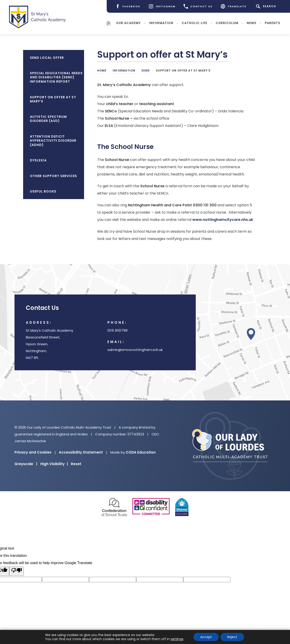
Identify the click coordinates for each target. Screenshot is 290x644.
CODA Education (141, 452)
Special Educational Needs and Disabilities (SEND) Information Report (56, 77)
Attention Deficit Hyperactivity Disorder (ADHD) (53, 141)
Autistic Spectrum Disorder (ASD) (48, 119)
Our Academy (128, 23)
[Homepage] (109, 24)
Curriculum (227, 23)
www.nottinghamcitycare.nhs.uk (223, 220)
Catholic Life (195, 23)
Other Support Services (53, 176)
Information (161, 23)
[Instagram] (162, 6)
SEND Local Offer (47, 58)
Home (102, 70)
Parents (273, 23)
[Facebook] (128, 6)
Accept (206, 637)
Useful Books (43, 191)
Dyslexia (38, 160)
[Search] (267, 6)
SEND (146, 70)
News (252, 23)
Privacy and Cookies (33, 452)
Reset (76, 464)
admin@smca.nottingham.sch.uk (135, 350)
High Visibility (54, 464)
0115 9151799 (117, 330)
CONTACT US (198, 6)
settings (177, 639)
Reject (232, 637)
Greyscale (26, 464)
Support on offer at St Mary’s (53, 99)
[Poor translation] (17, 571)
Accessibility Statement (81, 452)
